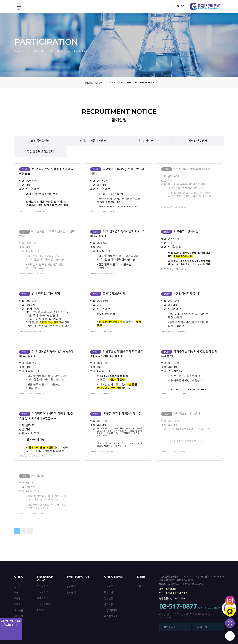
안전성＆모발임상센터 (41, 152)
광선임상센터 (145, 141)
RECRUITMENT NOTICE (141, 83)
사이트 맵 (202, 627)
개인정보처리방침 (168, 589)
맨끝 (30, 531)
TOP (230, 636)
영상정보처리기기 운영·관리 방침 (175, 593)
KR (171, 6)
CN (183, 6)
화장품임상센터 (40, 141)
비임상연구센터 (198, 141)
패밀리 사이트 (171, 627)
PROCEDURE (115, 83)
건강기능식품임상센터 (93, 141)
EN (177, 6)
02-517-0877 (178, 606)
